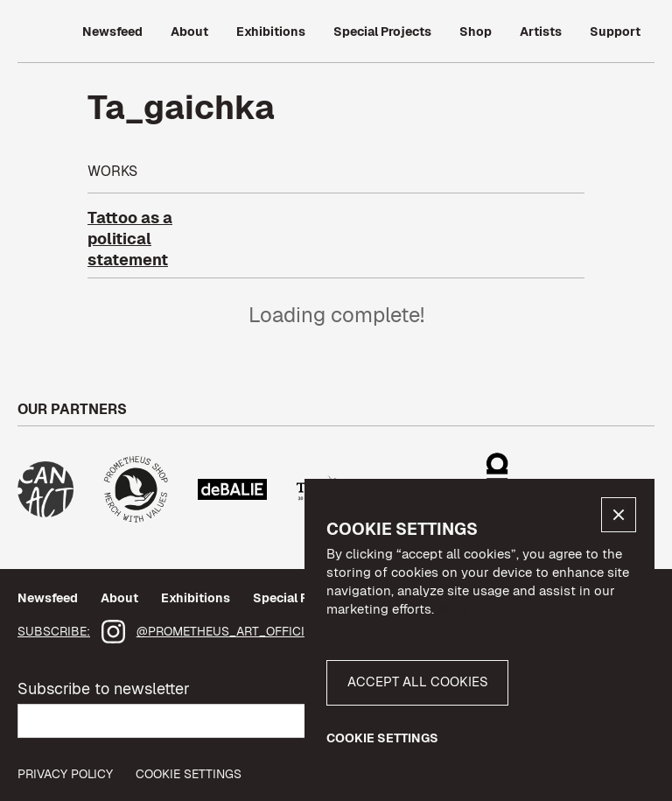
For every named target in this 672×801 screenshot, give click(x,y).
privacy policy (65, 774)
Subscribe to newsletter (104, 689)
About (119, 598)
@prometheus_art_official (228, 631)
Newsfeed (48, 598)
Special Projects (302, 598)
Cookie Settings (189, 774)
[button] (619, 515)
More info (466, 609)
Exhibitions (196, 598)
